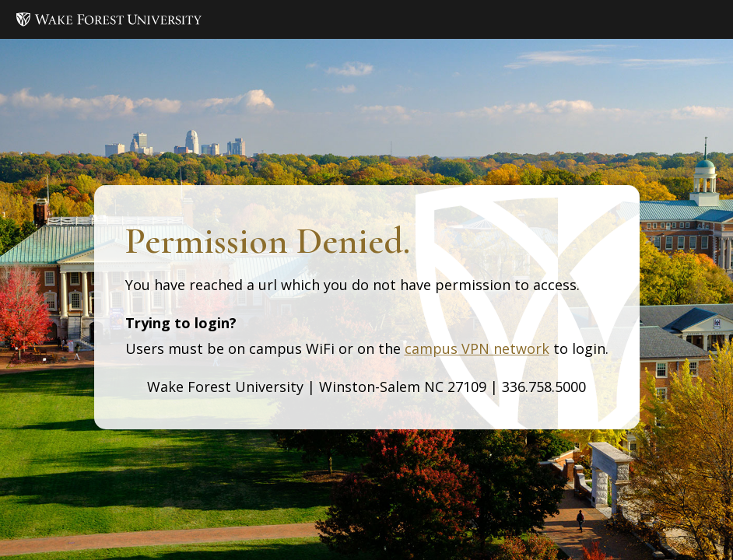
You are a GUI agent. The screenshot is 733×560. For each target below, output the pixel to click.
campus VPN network (477, 348)
